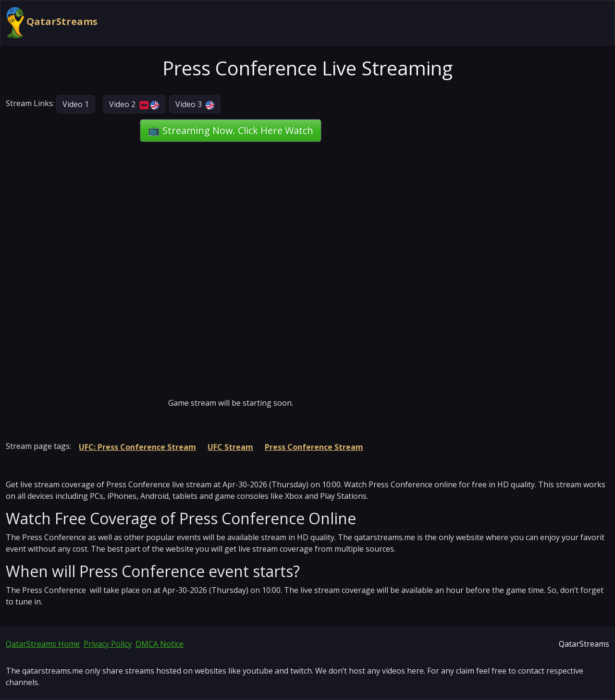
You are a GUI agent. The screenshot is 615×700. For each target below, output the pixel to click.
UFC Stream (230, 447)
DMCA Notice (160, 644)
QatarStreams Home (43, 644)
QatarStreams (52, 23)
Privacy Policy (108, 644)
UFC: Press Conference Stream (137, 447)
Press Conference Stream (314, 447)
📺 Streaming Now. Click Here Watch (231, 130)
